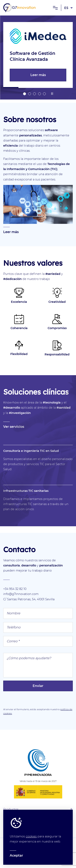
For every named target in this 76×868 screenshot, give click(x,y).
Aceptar (16, 855)
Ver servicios (14, 427)
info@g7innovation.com (21, 594)
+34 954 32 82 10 (15, 589)
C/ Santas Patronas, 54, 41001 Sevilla (29, 599)
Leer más (38, 75)
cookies (31, 836)
